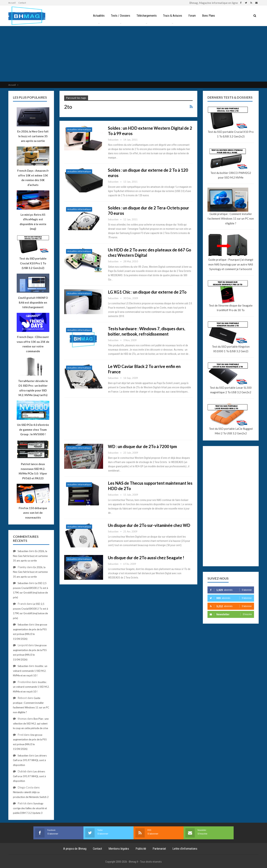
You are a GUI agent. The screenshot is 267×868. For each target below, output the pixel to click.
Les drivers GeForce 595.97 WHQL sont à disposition (30, 760)
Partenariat (159, 849)
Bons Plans (210, 16)
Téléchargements (146, 16)
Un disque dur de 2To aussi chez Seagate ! (146, 558)
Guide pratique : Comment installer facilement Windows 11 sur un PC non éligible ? (231, 219)
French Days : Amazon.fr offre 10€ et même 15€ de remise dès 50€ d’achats (33, 178)
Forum (193, 16)
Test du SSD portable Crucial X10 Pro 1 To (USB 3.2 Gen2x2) (231, 134)
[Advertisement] (133, 54)
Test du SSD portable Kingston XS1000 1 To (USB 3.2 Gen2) (231, 349)
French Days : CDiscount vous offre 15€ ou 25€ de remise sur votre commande (33, 344)
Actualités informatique (79, 129)
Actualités (97, 16)
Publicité (141, 849)
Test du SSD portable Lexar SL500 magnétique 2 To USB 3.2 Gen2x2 (231, 390)
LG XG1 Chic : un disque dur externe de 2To (147, 292)
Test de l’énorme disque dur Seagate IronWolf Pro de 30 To (231, 308)
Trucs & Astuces (173, 16)
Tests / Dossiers (120, 16)
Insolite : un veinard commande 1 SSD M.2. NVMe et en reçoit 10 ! (30, 671)
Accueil (12, 3)
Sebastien (23, 551)
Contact (22, 3)
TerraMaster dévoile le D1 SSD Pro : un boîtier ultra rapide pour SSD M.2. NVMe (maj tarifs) (33, 388)
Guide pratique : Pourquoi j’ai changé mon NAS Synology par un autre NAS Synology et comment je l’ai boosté (231, 264)
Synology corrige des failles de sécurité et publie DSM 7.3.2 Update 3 (30, 808)
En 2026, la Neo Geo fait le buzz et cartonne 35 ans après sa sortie (30, 556)
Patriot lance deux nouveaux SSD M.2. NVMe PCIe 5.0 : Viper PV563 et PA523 (33, 471)
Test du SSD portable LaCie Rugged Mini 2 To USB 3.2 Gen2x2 (231, 431)
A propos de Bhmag (75, 849)
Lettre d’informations (185, 849)
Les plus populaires (30, 97)
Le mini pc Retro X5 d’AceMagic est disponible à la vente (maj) (33, 222)
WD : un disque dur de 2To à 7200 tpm (142, 446)
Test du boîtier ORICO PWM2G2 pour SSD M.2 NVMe (231, 175)
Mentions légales (119, 849)
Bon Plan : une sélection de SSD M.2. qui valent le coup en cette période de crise (31, 723)
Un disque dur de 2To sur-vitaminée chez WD (149, 525)
